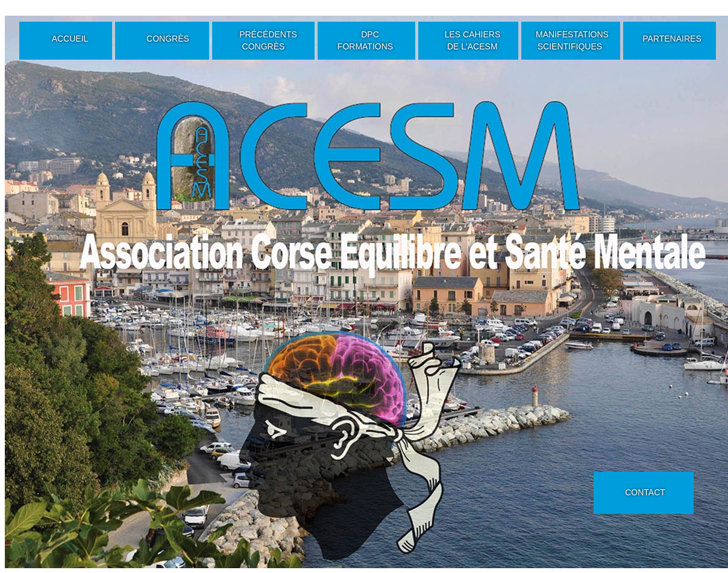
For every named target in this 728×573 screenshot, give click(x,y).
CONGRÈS (168, 39)
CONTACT (645, 492)
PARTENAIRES (672, 39)
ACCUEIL (70, 39)
